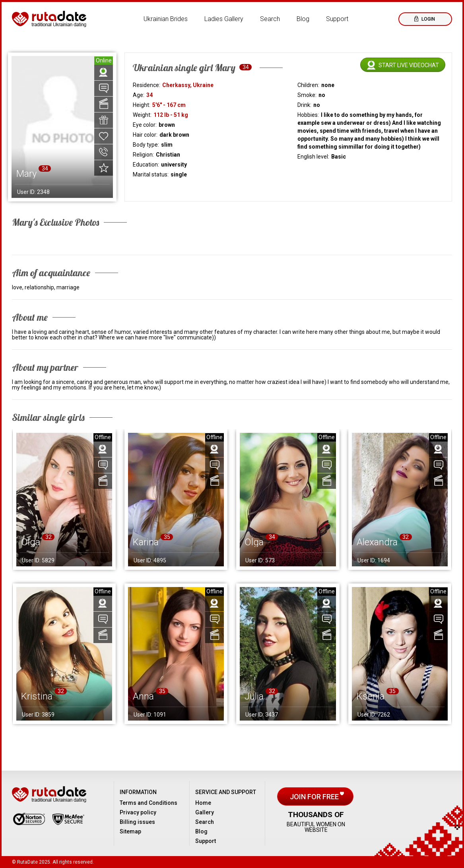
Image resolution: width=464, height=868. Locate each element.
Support (337, 19)
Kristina (37, 696)
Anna (143, 696)
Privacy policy (138, 812)
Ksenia (371, 696)
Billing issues (137, 822)
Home (203, 803)
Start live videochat (409, 65)
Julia (254, 696)
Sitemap (130, 831)
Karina (146, 542)
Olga (31, 542)
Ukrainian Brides (166, 19)
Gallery (205, 812)
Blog (303, 19)
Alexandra (377, 542)
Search (270, 19)
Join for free (315, 797)
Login (428, 19)
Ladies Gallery (224, 19)
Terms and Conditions (149, 803)
